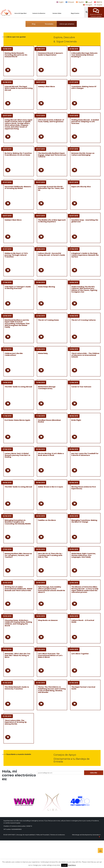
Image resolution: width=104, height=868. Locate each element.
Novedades (49, 24)
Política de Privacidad (42, 835)
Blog (34, 24)
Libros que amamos (67, 24)
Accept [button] (64, 865)
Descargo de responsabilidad (26, 835)
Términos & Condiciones (58, 835)
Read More (72, 865)
